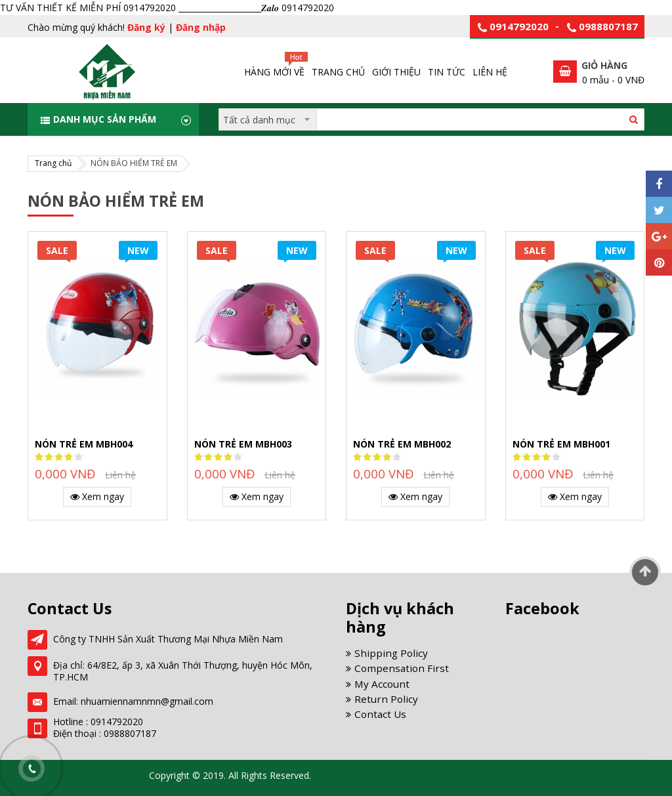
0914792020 (519, 26)
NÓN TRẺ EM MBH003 (243, 444)
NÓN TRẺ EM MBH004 (84, 444)
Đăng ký (146, 27)
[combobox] (431, 119)
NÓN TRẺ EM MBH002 (402, 444)
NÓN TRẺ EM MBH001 (561, 444)
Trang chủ (53, 163)
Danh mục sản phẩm (105, 119)
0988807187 (608, 26)
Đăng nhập (201, 27)
